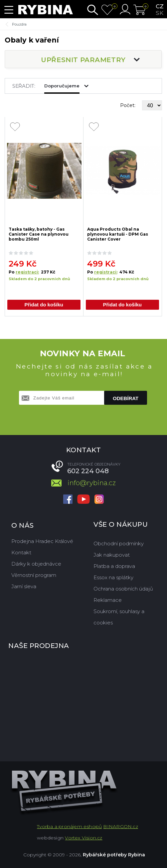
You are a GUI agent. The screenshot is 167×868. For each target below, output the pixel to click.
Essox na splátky (113, 577)
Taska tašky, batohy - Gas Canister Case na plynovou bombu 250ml (39, 234)
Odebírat (126, 398)
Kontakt (21, 552)
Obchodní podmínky (119, 543)
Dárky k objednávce (36, 564)
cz (160, 6)
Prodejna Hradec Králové (42, 541)
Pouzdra (19, 24)
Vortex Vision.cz (83, 838)
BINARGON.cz (120, 826)
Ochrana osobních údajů (123, 589)
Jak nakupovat (112, 555)
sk (160, 13)
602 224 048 (88, 471)
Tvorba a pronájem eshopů (69, 826)
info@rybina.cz (92, 483)
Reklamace (108, 600)
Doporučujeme (62, 86)
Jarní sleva (24, 586)
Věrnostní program (34, 575)
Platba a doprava (114, 566)
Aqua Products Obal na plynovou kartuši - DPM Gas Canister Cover (118, 234)
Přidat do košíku (44, 305)
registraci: (27, 272)
